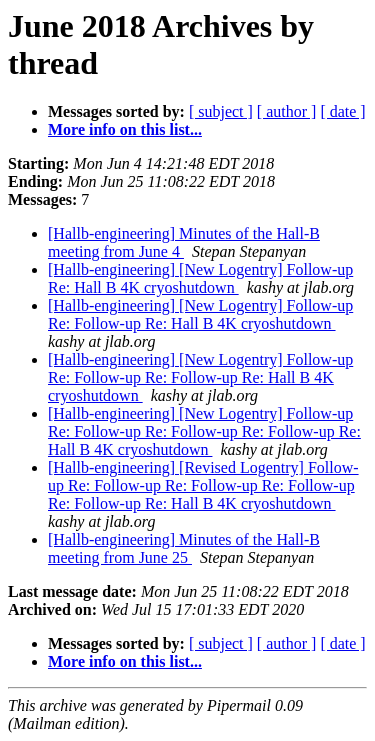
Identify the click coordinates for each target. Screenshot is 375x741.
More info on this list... (125, 129)
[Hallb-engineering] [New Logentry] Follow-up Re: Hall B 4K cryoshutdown (200, 278)
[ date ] (342, 111)
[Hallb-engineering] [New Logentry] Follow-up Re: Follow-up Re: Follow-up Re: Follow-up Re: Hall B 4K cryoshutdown (204, 431)
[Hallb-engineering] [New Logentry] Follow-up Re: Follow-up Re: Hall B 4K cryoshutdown (200, 314)
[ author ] (287, 111)
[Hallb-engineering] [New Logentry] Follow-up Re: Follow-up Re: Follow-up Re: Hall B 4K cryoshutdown (200, 377)
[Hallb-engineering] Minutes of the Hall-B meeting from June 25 (184, 548)
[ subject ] (221, 111)
